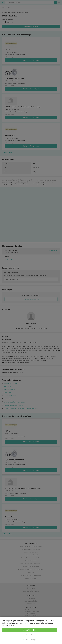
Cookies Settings (29, 640)
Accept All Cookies (29, 630)
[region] (31, 630)
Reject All (29, 635)
